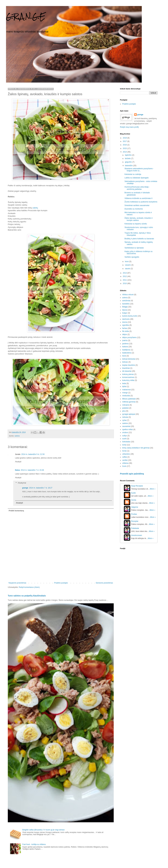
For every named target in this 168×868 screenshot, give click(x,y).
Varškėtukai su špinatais (134, 248)
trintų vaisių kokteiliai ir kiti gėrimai (136, 448)
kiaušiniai (126, 368)
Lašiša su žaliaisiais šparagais (137, 178)
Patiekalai (135, 528)
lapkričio (128, 155)
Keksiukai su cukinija (133, 174)
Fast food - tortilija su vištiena (34, 844)
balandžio (129, 166)
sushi (124, 439)
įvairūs (125, 340)
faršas (125, 328)
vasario (128, 265)
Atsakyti (18, 462)
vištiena (125, 463)
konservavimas (128, 377)
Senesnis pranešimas (104, 583)
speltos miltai (127, 429)
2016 (125, 145)
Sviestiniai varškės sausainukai (137, 205)
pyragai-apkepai (129, 414)
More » (153, 489)
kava (124, 356)
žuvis (124, 466)
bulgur (125, 313)
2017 (125, 141)
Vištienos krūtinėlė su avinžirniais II (138, 198)
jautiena (125, 344)
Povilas (134, 514)
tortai (124, 445)
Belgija (125, 307)
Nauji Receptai (137, 486)
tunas (124, 451)
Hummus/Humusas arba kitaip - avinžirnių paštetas (137, 188)
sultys (125, 436)
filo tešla (126, 331)
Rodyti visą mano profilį (129, 127)
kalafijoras (126, 350)
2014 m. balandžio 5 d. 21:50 (33, 454)
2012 (125, 276)
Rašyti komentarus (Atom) (29, 587)
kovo (127, 262)
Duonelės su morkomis (134, 209)
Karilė (133, 493)
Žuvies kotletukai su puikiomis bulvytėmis (141, 202)
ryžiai (124, 420)
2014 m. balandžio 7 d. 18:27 (41, 488)
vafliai (125, 457)
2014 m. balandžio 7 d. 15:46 (32, 470)
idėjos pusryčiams (129, 337)
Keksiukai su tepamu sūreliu (136, 224)
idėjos (125, 334)
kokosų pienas (128, 374)
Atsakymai (22, 483)
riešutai (125, 417)
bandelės (126, 304)
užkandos (126, 454)
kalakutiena (127, 353)
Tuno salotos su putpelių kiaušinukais (27, 596)
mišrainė (126, 405)
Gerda (134, 500)
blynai (125, 310)
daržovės (126, 319)
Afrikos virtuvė (128, 295)
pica (124, 411)
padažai (125, 408)
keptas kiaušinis (129, 365)
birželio (128, 159)
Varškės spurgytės (132, 257)
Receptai (135, 521)
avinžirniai (126, 301)
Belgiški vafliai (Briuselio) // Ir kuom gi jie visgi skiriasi (43, 830)
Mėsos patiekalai (129, 399)
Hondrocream (137, 535)
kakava (125, 347)
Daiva (17, 470)
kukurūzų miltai (128, 380)
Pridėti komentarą (16, 511)
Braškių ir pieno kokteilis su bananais (139, 239)
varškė (125, 460)
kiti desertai (127, 371)
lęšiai (124, 386)
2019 (125, 138)
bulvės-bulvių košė (130, 316)
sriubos (125, 432)
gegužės (129, 162)
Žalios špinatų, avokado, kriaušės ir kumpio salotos (139, 219)
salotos (17, 436)
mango (125, 393)
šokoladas (126, 442)
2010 (125, 283)
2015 (125, 148)
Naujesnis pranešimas (17, 583)
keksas (125, 362)
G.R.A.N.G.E (26, 16)
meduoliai (126, 396)
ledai (124, 383)
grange (25, 488)
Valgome (135, 507)
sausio (128, 269)
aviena (125, 298)
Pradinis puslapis (61, 583)
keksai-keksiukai (129, 359)
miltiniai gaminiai (129, 402)
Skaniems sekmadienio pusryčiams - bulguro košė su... (139, 170)
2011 (125, 280)
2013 (125, 273)
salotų (35, 208)
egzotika (126, 325)
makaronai (126, 390)
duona (125, 322)
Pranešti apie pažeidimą (132, 474)
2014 (125, 152)
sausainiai (126, 426)
